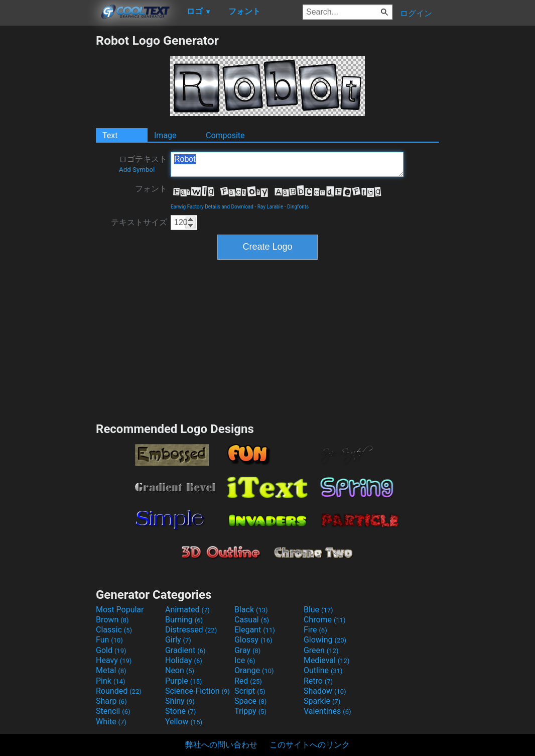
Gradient (185, 650)
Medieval (327, 660)
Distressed (191, 630)
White (111, 722)
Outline (323, 670)
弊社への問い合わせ (221, 745)
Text (110, 135)
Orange (254, 670)
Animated (187, 610)
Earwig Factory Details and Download (212, 207)
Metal (111, 670)
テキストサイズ (139, 222)
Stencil (113, 711)
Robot (287, 164)
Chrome (325, 620)
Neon (180, 670)
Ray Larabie (271, 207)
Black (251, 610)
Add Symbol (137, 170)
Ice (245, 660)
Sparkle (322, 701)
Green (321, 650)
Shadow (325, 691)
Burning (184, 620)
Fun (109, 640)
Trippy (250, 711)
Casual (252, 620)
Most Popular (120, 610)
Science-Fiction (197, 691)
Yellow (184, 722)
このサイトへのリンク (310, 745)
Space (250, 701)
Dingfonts (298, 207)
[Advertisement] (48, 184)
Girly (178, 640)
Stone (180, 711)
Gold (111, 650)
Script (250, 691)
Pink (111, 681)
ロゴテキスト (143, 164)
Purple (183, 681)
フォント (151, 189)
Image (165, 135)
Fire (315, 630)
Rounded (119, 691)
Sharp (111, 701)
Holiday (184, 660)
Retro (318, 681)
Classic (114, 630)
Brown (112, 620)
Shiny (180, 701)
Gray (247, 650)
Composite (225, 135)
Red (248, 681)
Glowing (325, 640)
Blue (318, 610)
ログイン (416, 13)
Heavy (114, 660)
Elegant (255, 630)
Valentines (327, 711)
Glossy (253, 640)
